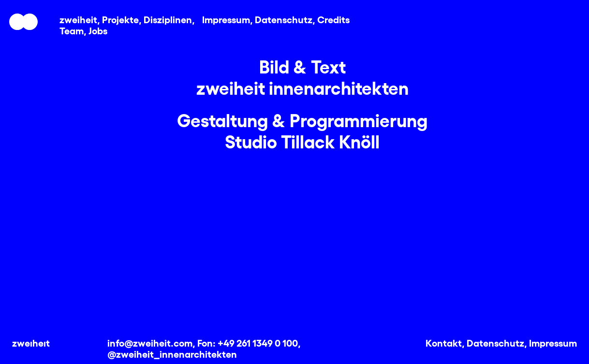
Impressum (226, 19)
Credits (333, 19)
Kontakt (444, 342)
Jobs (98, 30)
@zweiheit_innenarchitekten (172, 353)
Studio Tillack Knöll (302, 141)
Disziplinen (168, 19)
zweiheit (78, 19)
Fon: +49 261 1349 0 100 (248, 342)
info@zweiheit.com (150, 342)
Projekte (120, 19)
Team (72, 30)
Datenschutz (284, 19)
